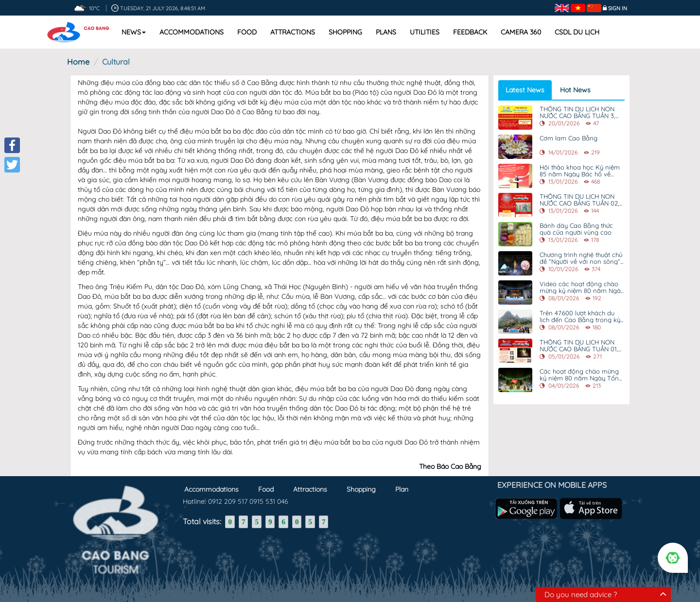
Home (78, 62)
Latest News (525, 90)
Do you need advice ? (581, 594)
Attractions (293, 32)
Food (247, 32)
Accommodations (192, 32)
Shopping (345, 32)
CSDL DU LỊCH (577, 32)
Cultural (116, 62)
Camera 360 (521, 32)
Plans (386, 32)
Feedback (470, 32)
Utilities (425, 32)
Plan (402, 486)
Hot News (575, 90)
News (134, 32)
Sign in (618, 8)
